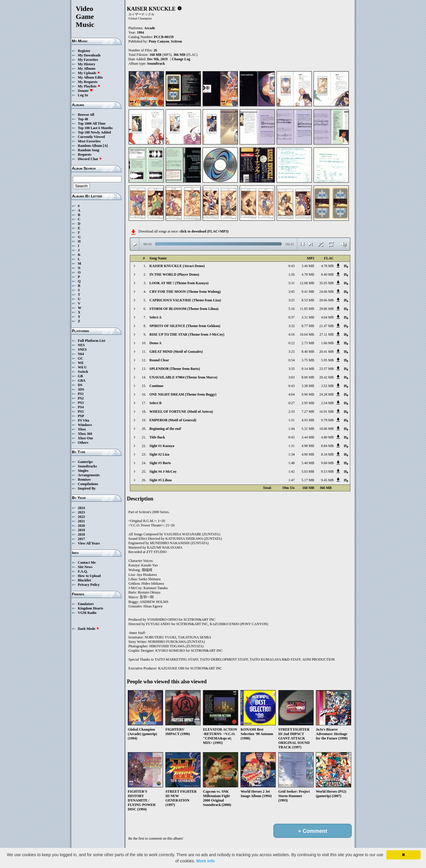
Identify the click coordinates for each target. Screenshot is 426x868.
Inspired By (87, 488)
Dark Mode (89, 629)
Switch (83, 372)
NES (81, 345)
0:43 (292, 266)
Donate (85, 91)
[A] (105, 146)
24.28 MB (326, 394)
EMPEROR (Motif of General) (173, 420)
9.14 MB (308, 369)
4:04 (292, 394)
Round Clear (159, 360)
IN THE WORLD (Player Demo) (174, 274)
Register (84, 51)
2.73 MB (308, 343)
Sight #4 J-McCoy (163, 472)
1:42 (292, 472)
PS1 (81, 394)
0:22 (292, 343)
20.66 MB (326, 300)
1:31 (292, 420)
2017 (81, 539)
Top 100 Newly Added (94, 132)
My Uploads (89, 73)
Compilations (88, 484)
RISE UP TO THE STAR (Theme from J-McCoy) (187, 334)
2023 (81, 512)
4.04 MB (327, 317)
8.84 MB (327, 446)
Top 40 (83, 119)
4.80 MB (327, 437)
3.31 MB (308, 317)
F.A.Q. (83, 571)
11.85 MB (307, 309)
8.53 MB (308, 300)
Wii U (82, 367)
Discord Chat (90, 159)
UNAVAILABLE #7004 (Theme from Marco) (183, 377)
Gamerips (85, 462)
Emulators (86, 604)
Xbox (82, 429)
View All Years (89, 543)
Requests (85, 155)
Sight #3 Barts (160, 463)
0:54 (292, 360)
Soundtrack (156, 64)
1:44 (292, 429)
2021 (81, 521)
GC (80, 358)
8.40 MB (327, 274)
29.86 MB (326, 309)
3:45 (292, 292)
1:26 (292, 274)
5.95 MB (327, 360)
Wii (80, 363)
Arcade (150, 28)
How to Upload (89, 576)
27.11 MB (327, 334)
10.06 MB (326, 429)
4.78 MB (327, 266)
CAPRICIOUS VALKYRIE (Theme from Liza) (185, 300)
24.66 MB (326, 292)
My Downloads (89, 55)
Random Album (90, 146)
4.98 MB (308, 446)
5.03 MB (308, 472)
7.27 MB (308, 412)
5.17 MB (308, 480)
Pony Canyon (159, 41)
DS (80, 385)
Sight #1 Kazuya (162, 446)
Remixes (84, 479)
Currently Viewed (91, 137)
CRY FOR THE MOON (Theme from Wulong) (185, 292)
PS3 (81, 403)
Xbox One (85, 438)
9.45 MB (327, 480)
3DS (81, 389)
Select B (155, 403)
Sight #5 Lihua (160, 480)
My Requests (88, 82)
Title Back (157, 437)
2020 (81, 526)
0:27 (292, 403)
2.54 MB (327, 403)
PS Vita (83, 420)
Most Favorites (89, 141)
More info (205, 861)
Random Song (88, 150)
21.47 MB (326, 326)
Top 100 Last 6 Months (95, 128)
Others (83, 443)
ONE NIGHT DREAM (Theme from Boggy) (183, 394)
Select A (155, 317)
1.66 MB (327, 343)
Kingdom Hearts (91, 608)
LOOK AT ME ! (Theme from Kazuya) (179, 283)
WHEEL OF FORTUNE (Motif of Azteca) (181, 412)
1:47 (292, 480)
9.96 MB (308, 394)
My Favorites (88, 60)
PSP (81, 416)
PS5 (81, 412)
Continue (156, 386)
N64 (81, 354)
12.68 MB (307, 283)
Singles (83, 471)
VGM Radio (87, 613)
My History (87, 64)
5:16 (292, 309)
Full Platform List (92, 341)
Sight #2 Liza (159, 454)
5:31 (292, 283)
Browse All (86, 115)
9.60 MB (327, 463)
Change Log (181, 59)
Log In (83, 95)
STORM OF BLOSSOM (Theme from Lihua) (184, 309)
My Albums (87, 69)
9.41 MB (308, 292)
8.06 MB (308, 377)
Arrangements (89, 475)
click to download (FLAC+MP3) (204, 231)
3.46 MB (308, 266)
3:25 (292, 300)
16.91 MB (326, 412)
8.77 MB (308, 326)
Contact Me (87, 563)
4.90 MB (308, 454)
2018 (81, 534)
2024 (81, 508)
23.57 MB (326, 369)
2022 (81, 517)
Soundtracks (87, 466)
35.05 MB (326, 283)
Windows (85, 425)
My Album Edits (90, 77)
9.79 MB (327, 420)
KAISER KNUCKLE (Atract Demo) (177, 266)
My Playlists (89, 86)
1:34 (292, 454)
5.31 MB (308, 429)
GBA (82, 381)
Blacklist (84, 580)
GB (80, 376)
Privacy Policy (89, 585)
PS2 (81, 398)
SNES (82, 350)
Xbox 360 (85, 434)
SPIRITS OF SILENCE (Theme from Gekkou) (185, 326)
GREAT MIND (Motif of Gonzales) (176, 352)
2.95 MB (308, 403)
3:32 (292, 326)
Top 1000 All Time (92, 123)
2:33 (292, 412)
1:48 (292, 463)
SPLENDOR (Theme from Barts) (175, 369)
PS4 (81, 407)
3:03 (292, 377)
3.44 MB (308, 437)
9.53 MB (327, 472)
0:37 (292, 317)
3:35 (292, 369)
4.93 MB (308, 420)
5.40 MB (308, 463)
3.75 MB (308, 360)
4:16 (292, 334)
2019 (81, 530)
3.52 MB (327, 386)
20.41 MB (326, 352)
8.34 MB (327, 454)
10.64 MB (307, 334)
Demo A (155, 343)
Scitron (176, 41)
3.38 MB (308, 386)
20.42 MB (326, 377)
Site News (85, 567)
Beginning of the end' (166, 429)
